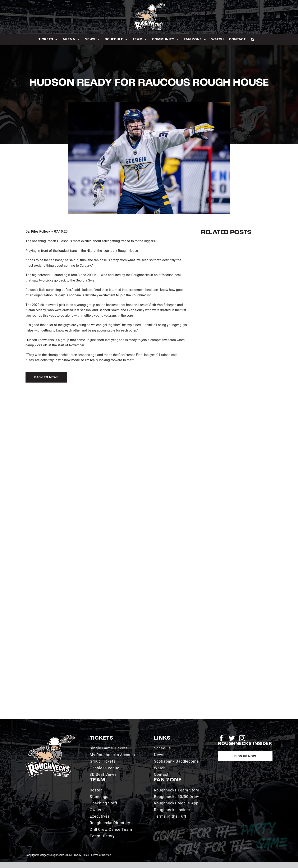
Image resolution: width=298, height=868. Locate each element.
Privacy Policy (81, 855)
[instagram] (242, 738)
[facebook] (221, 738)
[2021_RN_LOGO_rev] (50, 737)
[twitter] (232, 738)
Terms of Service (101, 855)
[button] (253, 39)
